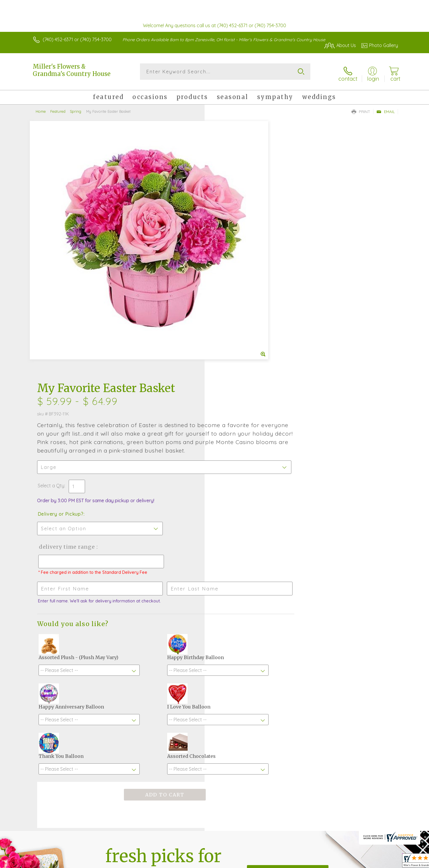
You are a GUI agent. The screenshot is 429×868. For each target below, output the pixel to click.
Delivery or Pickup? (238, 266)
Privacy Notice (305, 862)
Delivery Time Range (244, 299)
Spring (76, 108)
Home (41, 108)
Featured (58, 108)
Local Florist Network (346, 862)
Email (386, 108)
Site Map (382, 862)
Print (361, 108)
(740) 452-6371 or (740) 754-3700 (77, 39)
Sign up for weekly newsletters (288, 680)
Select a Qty (228, 238)
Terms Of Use (270, 862)
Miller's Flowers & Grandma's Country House (72, 70)
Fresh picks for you (163, 684)
